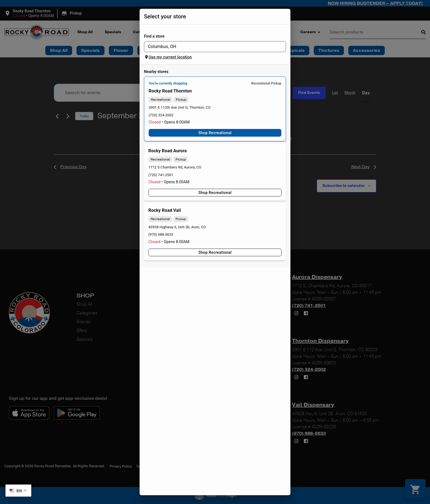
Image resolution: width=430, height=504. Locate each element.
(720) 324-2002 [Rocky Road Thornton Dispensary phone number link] (161, 115)
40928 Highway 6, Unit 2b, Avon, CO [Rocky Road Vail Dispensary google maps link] (177, 227)
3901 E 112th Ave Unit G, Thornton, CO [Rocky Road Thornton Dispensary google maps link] (180, 107)
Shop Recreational (215, 133)
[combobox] (210, 47)
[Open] (283, 47)
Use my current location (168, 57)
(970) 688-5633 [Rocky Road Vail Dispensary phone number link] (161, 234)
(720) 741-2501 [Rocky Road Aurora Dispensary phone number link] (161, 175)
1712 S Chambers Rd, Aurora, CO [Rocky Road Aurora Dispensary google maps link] (175, 167)
